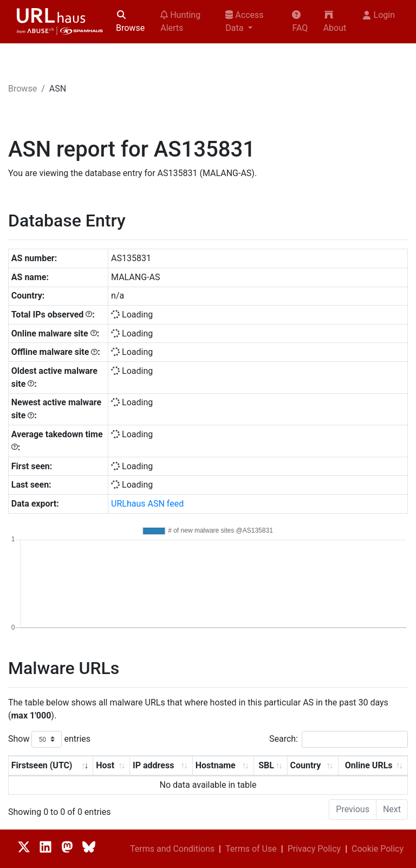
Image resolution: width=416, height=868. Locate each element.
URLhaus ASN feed (147, 504)
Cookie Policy (378, 849)
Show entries (49, 739)
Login (379, 15)
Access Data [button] (244, 21)
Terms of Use (251, 849)
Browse (130, 22)
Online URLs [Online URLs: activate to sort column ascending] (369, 765)
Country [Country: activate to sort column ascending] (305, 765)
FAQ (300, 22)
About (335, 22)
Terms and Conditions (172, 849)
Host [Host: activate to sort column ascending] (105, 765)
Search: (339, 739)
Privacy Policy (314, 849)
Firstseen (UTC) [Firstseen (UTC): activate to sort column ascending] (42, 765)
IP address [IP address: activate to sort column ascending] (153, 765)
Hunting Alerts (180, 21)
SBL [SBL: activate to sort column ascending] (266, 765)
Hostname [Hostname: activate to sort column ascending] (216, 765)
